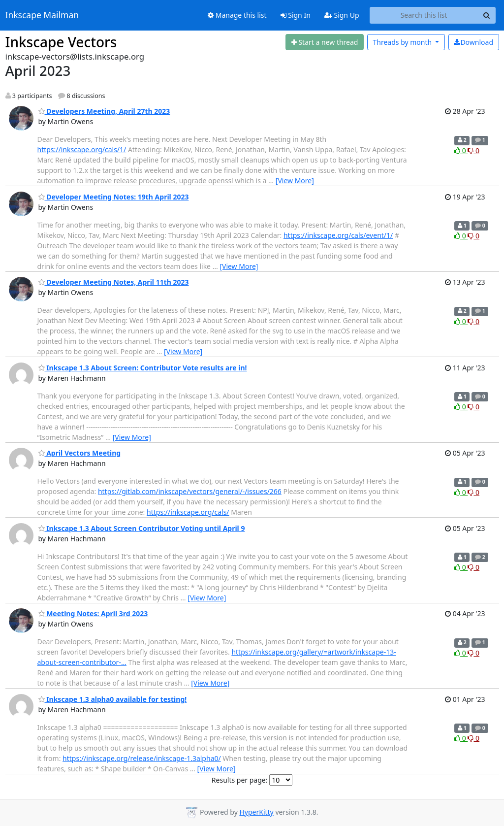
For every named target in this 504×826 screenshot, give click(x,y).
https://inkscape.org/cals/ (188, 512)
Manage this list (237, 15)
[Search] (487, 15)
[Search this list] (424, 15)
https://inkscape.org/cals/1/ (82, 149)
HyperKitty (256, 812)
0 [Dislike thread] (473, 150)
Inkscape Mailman (42, 15)
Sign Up (342, 15)
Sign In (296, 15)
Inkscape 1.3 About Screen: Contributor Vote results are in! (143, 368)
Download (473, 42)
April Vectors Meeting (80, 453)
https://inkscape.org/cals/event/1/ (338, 235)
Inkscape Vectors (61, 42)
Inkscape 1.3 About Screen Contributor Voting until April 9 (142, 528)
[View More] (295, 181)
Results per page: (240, 780)
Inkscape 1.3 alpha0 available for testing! (113, 699)
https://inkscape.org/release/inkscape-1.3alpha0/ (142, 758)
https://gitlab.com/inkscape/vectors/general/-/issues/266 (190, 491)
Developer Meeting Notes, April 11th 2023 (114, 282)
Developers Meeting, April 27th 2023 (104, 111)
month (403, 42)
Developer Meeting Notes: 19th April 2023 (114, 197)
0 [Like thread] (461, 150)
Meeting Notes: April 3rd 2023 (93, 613)
